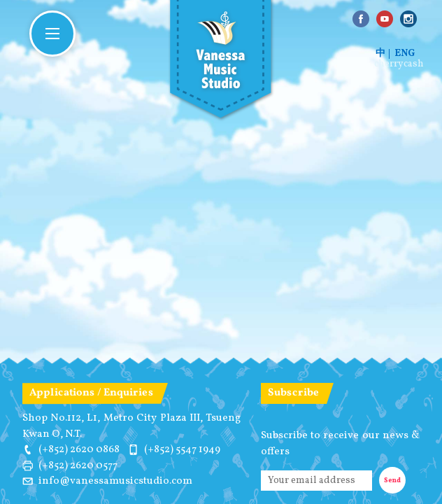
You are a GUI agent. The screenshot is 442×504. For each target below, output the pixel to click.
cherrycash (399, 64)
